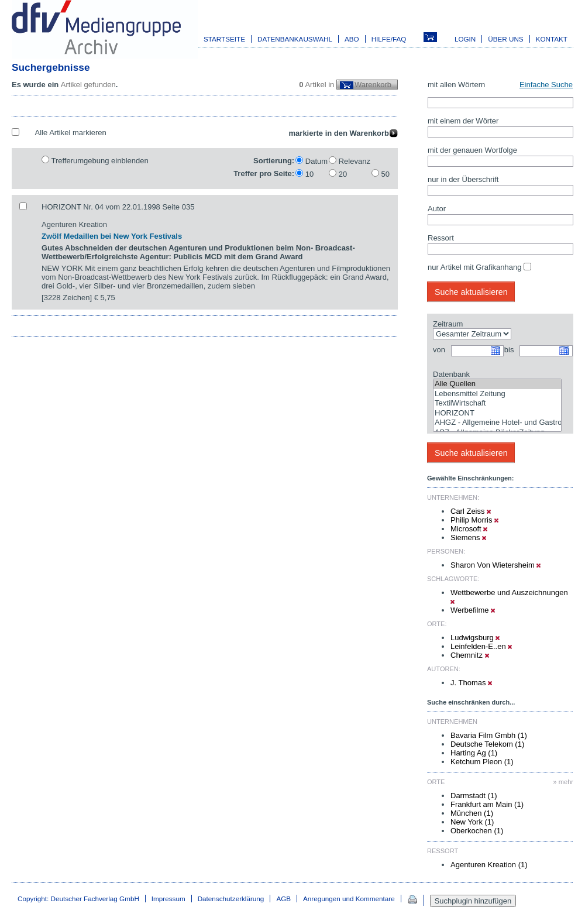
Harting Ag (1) (474, 753)
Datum (316, 161)
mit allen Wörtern (456, 85)
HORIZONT (497, 413)
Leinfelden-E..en (481, 646)
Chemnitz (470, 655)
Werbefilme (473, 610)
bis (509, 350)
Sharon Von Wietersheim (495, 565)
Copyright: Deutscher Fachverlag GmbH (78, 899)
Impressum (168, 899)
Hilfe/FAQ (389, 39)
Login (465, 39)
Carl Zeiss (471, 511)
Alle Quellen (497, 384)
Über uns (505, 39)
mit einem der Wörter (463, 121)
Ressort (441, 238)
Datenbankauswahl (295, 39)
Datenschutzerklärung (231, 899)
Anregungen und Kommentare (349, 899)
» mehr (563, 782)
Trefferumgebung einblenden (99, 161)
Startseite (224, 39)
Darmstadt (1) (474, 796)
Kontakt (552, 39)
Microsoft (469, 529)
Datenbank (451, 374)
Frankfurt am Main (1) (487, 804)
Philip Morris (474, 520)
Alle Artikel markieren (71, 133)
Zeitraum (448, 324)
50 (386, 174)
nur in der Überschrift (463, 179)
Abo (352, 39)
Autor (437, 209)
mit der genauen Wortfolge (472, 150)
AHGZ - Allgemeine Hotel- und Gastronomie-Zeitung (497, 423)
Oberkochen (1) (477, 831)
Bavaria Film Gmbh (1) (489, 735)
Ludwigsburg (475, 638)
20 (343, 174)
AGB (283, 899)
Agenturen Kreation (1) (489, 865)
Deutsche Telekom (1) (487, 744)
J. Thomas (471, 683)
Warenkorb (373, 85)
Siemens (468, 537)
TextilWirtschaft (497, 403)
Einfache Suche (546, 85)
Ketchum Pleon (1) (482, 762)
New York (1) (472, 822)
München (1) (472, 813)
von (439, 350)
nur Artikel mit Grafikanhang (474, 267)
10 (309, 174)
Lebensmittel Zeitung (497, 394)
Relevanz (355, 161)
